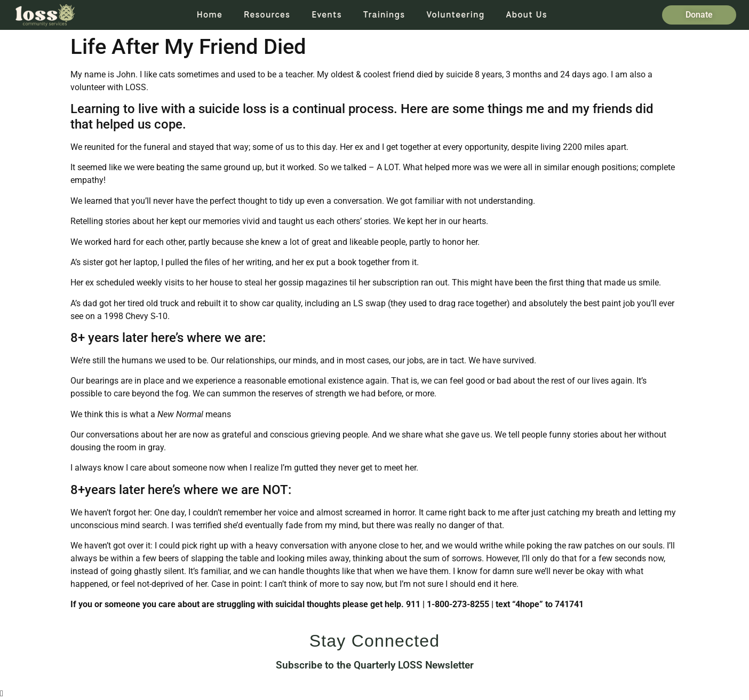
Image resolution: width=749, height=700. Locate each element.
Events (327, 15)
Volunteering (455, 15)
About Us (527, 15)
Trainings (384, 15)
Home (210, 15)
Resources (267, 15)
